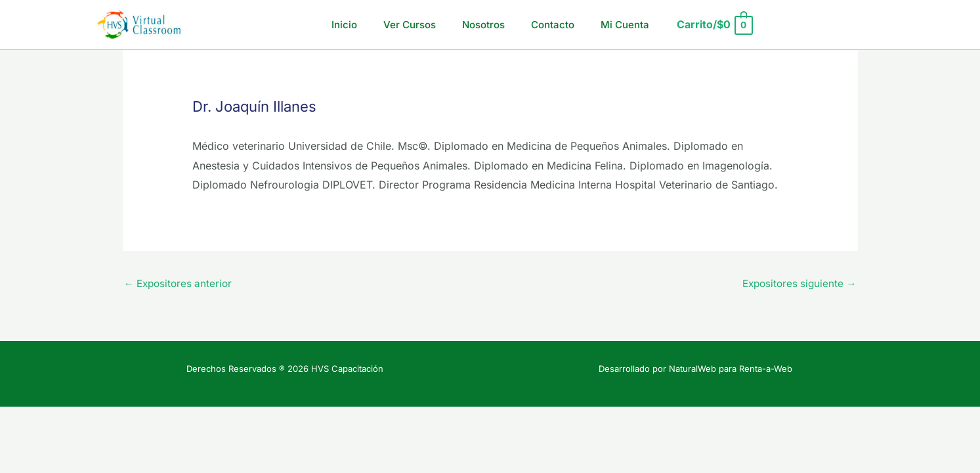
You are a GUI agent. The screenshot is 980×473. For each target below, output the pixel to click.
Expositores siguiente (797, 284)
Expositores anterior (181, 284)
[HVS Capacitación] (139, 24)
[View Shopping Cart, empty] (698, 25)
